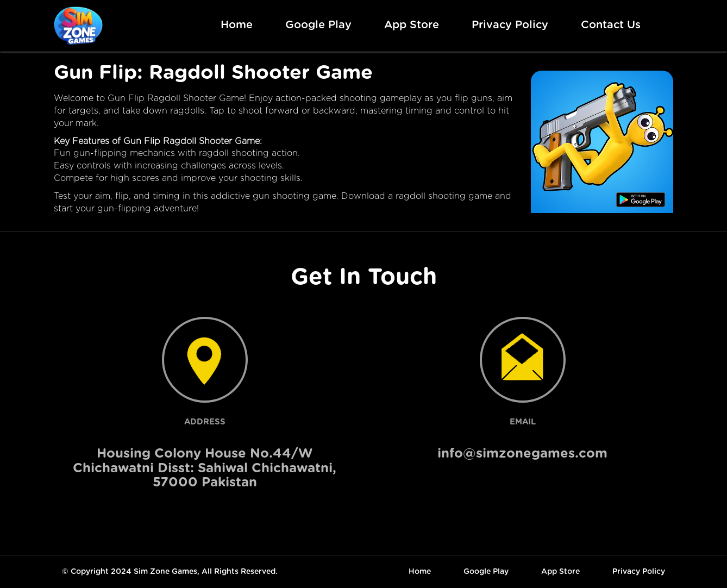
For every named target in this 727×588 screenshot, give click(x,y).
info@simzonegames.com (522, 454)
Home (237, 25)
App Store (412, 25)
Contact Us (611, 25)
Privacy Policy (510, 25)
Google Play (318, 25)
